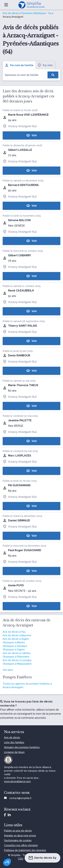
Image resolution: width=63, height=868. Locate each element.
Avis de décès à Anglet (16, 639)
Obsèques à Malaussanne (17, 664)
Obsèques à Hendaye (15, 646)
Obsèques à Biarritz (14, 642)
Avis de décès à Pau (14, 632)
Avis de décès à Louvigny (17, 660)
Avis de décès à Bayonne (17, 635)
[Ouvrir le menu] (6, 5)
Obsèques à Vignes (14, 650)
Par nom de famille (19, 65)
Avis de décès (11, 13)
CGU (21, 859)
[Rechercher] (53, 75)
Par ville (45, 65)
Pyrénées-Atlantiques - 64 (36, 13)
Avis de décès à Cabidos (17, 653)
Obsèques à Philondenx (16, 657)
